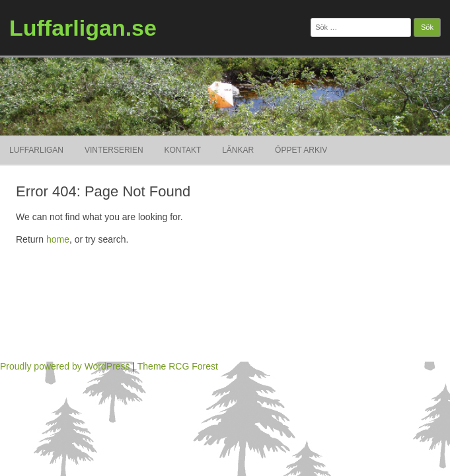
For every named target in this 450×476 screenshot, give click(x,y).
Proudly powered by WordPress (65, 366)
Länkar (238, 150)
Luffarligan (36, 150)
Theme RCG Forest (178, 366)
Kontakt (183, 150)
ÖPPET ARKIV (301, 150)
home (58, 239)
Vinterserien (114, 150)
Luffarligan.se (83, 28)
